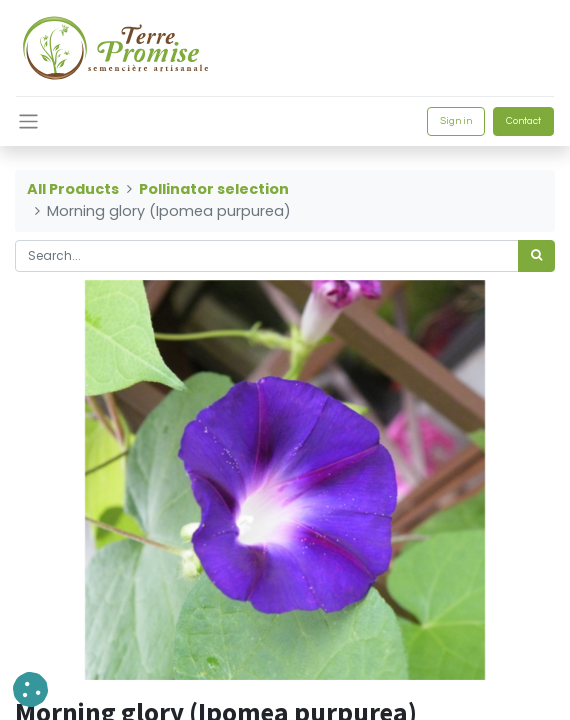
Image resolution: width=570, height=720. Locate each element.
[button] (30, 689)
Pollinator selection (214, 189)
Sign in (456, 121)
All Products (73, 189)
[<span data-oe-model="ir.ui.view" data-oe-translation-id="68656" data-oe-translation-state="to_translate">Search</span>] (536, 256)
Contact (523, 121)
